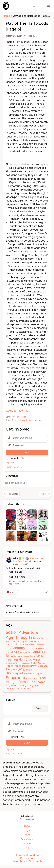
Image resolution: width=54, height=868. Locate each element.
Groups (27, 837)
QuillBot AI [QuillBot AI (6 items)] (27, 672)
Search (10, 702)
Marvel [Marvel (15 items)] (23, 662)
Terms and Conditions (29, 858)
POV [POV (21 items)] (19, 672)
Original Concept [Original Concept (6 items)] (38, 665)
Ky (37, 36)
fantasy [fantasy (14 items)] (11, 658)
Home (6, 16)
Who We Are (27, 841)
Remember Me (17, 739)
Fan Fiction (21, 417)
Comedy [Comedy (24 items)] (18, 650)
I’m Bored (27, 846)
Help (27, 850)
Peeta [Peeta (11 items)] (10, 668)
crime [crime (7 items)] (28, 651)
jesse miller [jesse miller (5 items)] (28, 658)
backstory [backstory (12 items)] (18, 644)
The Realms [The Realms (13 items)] (38, 684)
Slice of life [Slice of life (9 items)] (30, 676)
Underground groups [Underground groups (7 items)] (29, 688)
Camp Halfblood (19, 420)
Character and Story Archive (28, 864)
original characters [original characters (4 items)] (23, 666)
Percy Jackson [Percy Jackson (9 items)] (39, 668)
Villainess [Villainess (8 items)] (11, 691)
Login (27, 833)
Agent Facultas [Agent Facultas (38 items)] (20, 640)
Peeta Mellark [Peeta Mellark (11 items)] (22, 668)
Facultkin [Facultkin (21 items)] (39, 654)
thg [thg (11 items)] (8, 688)
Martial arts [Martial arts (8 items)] (12, 662)
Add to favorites (18, 411)
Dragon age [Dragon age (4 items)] (36, 651)
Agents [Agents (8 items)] (39, 640)
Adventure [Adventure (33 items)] (29, 635)
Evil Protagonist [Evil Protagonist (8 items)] (22, 655)
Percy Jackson (35, 420)
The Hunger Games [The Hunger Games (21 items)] (26, 682)
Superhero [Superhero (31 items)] (15, 680)
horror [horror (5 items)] (20, 658)
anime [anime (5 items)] (8, 644)
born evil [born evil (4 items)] (28, 644)
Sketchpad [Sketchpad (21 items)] (14, 676)
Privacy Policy (28, 861)
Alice (23, 558)
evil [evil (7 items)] (12, 655)
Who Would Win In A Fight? (26, 561)
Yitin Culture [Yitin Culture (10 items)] (24, 691)
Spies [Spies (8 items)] (40, 676)
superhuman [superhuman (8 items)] (32, 681)
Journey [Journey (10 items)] (39, 658)
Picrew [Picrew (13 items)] (10, 672)
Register (10, 752)
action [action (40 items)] (12, 635)
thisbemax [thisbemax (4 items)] (15, 688)
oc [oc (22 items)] (31, 662)
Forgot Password (14, 756)
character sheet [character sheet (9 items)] (26, 647)
